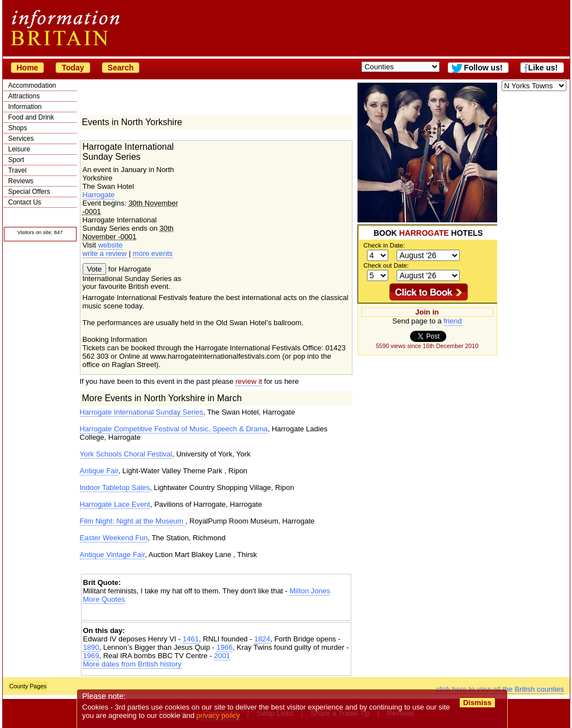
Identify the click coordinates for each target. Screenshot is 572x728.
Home (28, 68)
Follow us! (483, 68)
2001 (222, 656)
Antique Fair (99, 471)
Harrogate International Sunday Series (142, 412)
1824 (262, 639)
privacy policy (218, 715)
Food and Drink (31, 117)
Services (21, 139)
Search (121, 68)
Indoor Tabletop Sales (115, 487)
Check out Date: (386, 265)
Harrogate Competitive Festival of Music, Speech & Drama (174, 429)
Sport (16, 160)
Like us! (543, 68)
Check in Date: (384, 245)
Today (73, 68)
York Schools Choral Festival (126, 454)
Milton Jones (310, 591)
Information (25, 107)
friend (453, 321)
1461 (191, 639)
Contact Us (25, 202)
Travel (18, 170)
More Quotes (104, 599)
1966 (224, 647)
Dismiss (477, 703)
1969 (91, 656)
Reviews (21, 181)
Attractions (24, 96)
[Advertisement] (216, 613)
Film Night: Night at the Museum (133, 521)
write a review (105, 253)
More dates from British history (132, 664)
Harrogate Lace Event (115, 504)
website (110, 245)
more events (153, 253)
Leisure (19, 149)
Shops (18, 128)
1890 (91, 647)
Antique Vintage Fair (113, 555)
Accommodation (32, 85)
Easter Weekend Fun (114, 538)
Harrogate (99, 195)
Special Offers (29, 192)
